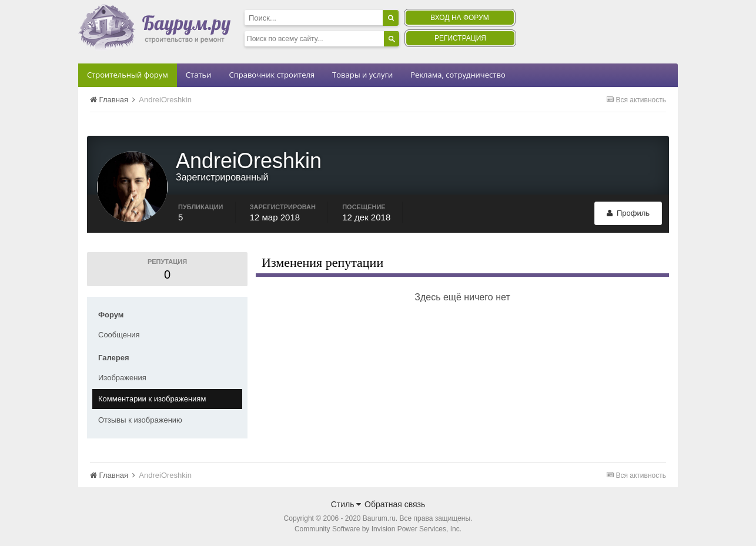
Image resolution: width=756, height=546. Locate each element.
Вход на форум (459, 18)
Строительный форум (128, 75)
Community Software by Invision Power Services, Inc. (378, 529)
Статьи (199, 75)
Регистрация (460, 38)
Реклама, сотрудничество (458, 75)
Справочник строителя (272, 75)
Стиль (346, 504)
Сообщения (119, 335)
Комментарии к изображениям (152, 399)
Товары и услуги (362, 75)
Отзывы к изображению (140, 420)
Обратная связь (395, 504)
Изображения (122, 378)
